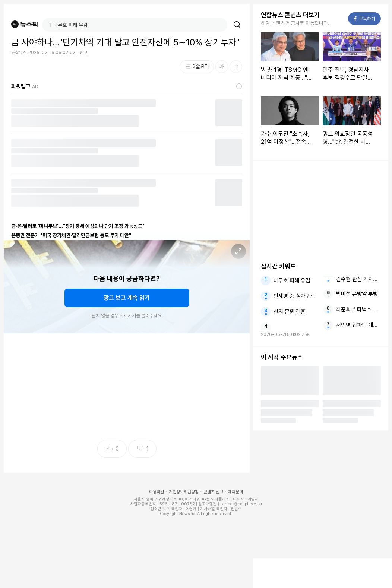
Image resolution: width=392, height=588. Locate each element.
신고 (83, 53)
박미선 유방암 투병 (357, 294)
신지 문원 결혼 (290, 312)
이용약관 (157, 492)
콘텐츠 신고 (213, 492)
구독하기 (365, 19)
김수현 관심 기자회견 (358, 279)
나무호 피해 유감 (292, 280)
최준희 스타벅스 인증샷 (358, 309)
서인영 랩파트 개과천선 (358, 325)
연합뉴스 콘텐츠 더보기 (290, 15)
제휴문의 (235, 492)
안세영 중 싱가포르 (294, 296)
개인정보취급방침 (184, 492)
